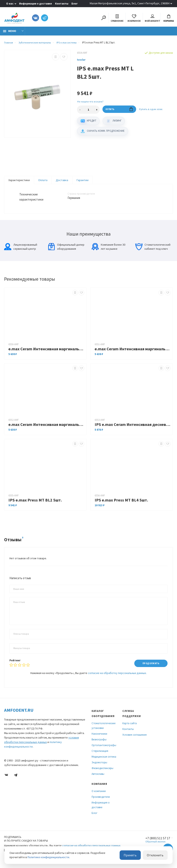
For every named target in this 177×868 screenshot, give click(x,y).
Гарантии (83, 182)
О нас (10, 4)
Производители (101, 801)
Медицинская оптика (104, 761)
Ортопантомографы (104, 749)
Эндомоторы (99, 766)
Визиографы (99, 744)
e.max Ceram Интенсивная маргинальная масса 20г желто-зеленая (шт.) (46, 352)
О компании (99, 795)
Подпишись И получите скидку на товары (26, 843)
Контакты (62, 4)
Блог (75, 4)
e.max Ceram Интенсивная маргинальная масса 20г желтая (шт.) (133, 352)
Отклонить (157, 856)
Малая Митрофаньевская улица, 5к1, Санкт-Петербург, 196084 (130, 3)
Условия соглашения (134, 739)
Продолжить (149, 667)
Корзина (169, 19)
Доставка (62, 182)
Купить (119, 113)
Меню (10, 33)
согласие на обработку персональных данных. (117, 677)
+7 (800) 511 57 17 (156, 842)
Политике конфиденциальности (48, 858)
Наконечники (99, 738)
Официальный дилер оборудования (66, 250)
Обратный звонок (152, 846)
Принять (135, 856)
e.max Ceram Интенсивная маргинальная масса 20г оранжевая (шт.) (46, 428)
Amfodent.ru (19, 714)
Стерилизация (100, 755)
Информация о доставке (36, 4)
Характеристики (19, 182)
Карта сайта (130, 727)
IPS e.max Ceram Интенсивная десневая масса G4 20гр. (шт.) (133, 428)
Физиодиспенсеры (102, 772)
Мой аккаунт (152, 19)
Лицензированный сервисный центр (21, 250)
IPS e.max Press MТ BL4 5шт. (121, 503)
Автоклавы (98, 778)
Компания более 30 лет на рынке (108, 250)
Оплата (43, 182)
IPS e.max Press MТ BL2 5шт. (35, 503)
